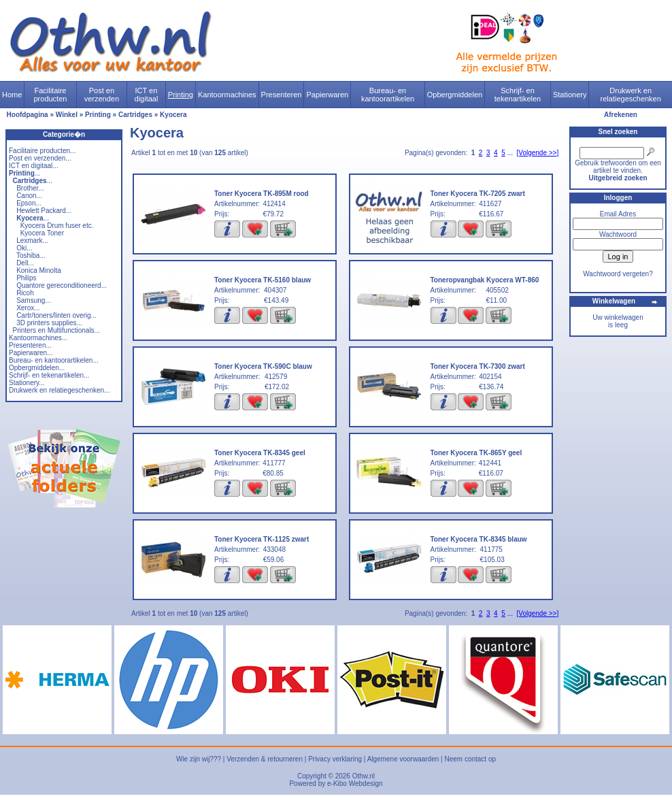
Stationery (570, 95)
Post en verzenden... (40, 158)
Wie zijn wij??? (199, 759)
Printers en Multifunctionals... (56, 330)
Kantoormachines (227, 95)
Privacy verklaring (335, 759)
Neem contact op (470, 759)
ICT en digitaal (147, 95)
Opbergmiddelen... (37, 368)
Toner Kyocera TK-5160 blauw (263, 280)
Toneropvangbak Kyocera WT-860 (485, 280)
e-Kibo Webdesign (355, 784)
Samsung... (34, 300)
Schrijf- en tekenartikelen (518, 95)
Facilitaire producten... (42, 151)
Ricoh (25, 293)
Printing (181, 95)
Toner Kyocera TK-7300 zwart (478, 366)
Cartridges (135, 115)
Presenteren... (30, 345)
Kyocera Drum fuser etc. (57, 226)
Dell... (25, 263)
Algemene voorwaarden (403, 759)
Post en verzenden (102, 95)
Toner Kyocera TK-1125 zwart (262, 539)
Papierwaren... (31, 353)
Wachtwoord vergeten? (618, 274)
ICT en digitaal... (34, 166)
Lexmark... (32, 241)
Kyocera (173, 115)
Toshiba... (31, 256)
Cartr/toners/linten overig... (56, 315)
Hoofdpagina (28, 115)
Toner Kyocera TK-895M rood (262, 194)
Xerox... (28, 308)
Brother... (30, 188)
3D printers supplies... (49, 323)
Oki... (24, 248)
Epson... (29, 203)
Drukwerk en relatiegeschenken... (59, 390)
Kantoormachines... (38, 338)
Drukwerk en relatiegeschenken (631, 95)
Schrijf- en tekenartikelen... (49, 375)
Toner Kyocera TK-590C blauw (263, 366)
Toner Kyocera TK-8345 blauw (479, 539)
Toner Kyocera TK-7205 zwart (478, 194)
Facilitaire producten (50, 95)
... (24, 173)
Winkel (67, 115)
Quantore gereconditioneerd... (62, 285)
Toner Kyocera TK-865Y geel (476, 453)
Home (12, 95)
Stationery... (27, 383)
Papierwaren (327, 95)
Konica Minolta (39, 270)
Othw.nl (364, 776)
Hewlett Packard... (44, 211)
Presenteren (282, 95)
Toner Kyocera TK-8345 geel (260, 453)
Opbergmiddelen (455, 95)
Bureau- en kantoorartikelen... (54, 360)
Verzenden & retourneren (265, 759)
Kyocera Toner (42, 233)
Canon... (29, 196)
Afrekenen (621, 115)
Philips (26, 278)
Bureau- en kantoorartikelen (388, 95)
